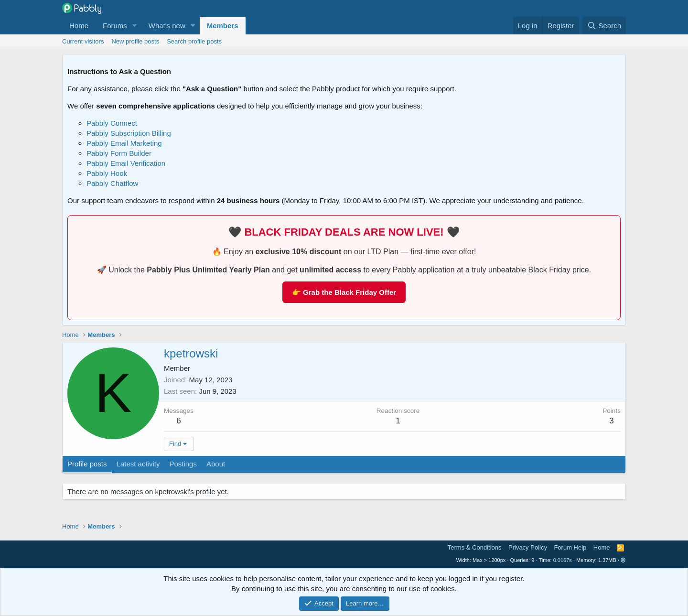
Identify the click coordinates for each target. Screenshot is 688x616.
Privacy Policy (528, 547)
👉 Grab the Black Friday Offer (344, 292)
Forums (115, 26)
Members (223, 26)
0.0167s (563, 560)
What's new (167, 26)
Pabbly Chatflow (112, 183)
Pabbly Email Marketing (124, 143)
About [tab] (216, 464)
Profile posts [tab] (87, 464)
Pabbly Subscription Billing (129, 133)
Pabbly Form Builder (119, 153)
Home (79, 26)
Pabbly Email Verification (126, 163)
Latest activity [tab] (138, 464)
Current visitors (83, 41)
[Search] (604, 26)
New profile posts (135, 41)
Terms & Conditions (475, 547)
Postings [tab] (183, 464)
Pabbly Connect (112, 123)
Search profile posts (194, 41)
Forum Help (570, 547)
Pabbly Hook (107, 173)
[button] (135, 26)
